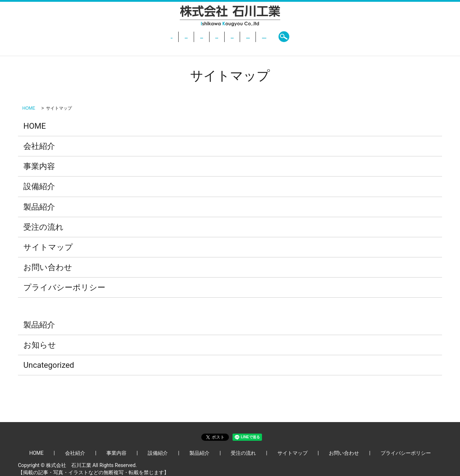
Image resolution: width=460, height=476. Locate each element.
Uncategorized (49, 365)
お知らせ (40, 345)
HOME (114, 37)
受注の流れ (276, 37)
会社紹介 (143, 37)
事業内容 (176, 37)
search (348, 37)
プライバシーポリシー (64, 287)
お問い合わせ (316, 37)
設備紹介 (208, 37)
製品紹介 (241, 37)
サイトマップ (48, 247)
